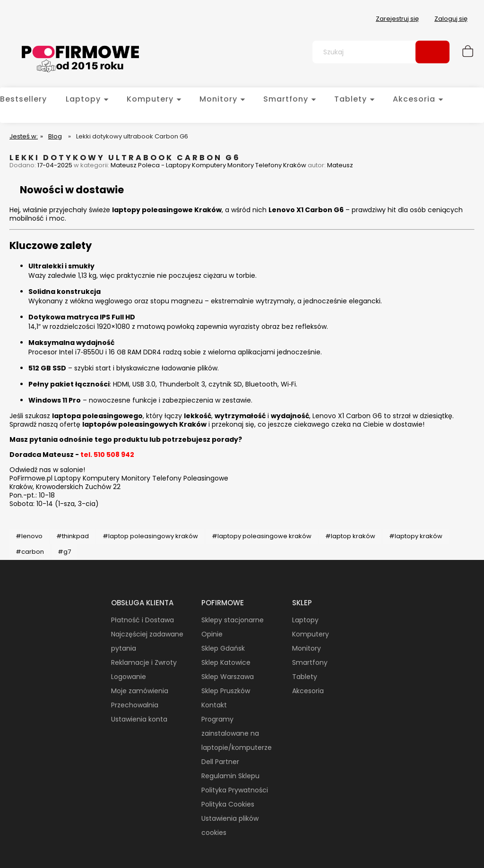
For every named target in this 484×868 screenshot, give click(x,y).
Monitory (307, 648)
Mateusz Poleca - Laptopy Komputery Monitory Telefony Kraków (208, 165)
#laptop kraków (350, 536)
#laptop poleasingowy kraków (150, 536)
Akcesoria (308, 691)
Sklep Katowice (226, 662)
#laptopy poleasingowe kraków (262, 536)
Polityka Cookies (228, 804)
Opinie (212, 634)
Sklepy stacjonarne (233, 620)
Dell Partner (220, 762)
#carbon (30, 552)
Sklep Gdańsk (223, 648)
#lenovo (29, 536)
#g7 (64, 552)
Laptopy (305, 620)
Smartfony (310, 662)
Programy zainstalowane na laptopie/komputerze (237, 733)
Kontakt (214, 705)
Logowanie (129, 677)
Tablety (305, 677)
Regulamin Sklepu (230, 776)
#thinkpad (73, 536)
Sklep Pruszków (226, 691)
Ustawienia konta (139, 719)
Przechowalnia (135, 705)
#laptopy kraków (416, 536)
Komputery (311, 634)
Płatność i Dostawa (143, 620)
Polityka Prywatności (235, 790)
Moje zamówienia (140, 691)
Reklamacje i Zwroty (144, 662)
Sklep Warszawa (228, 677)
